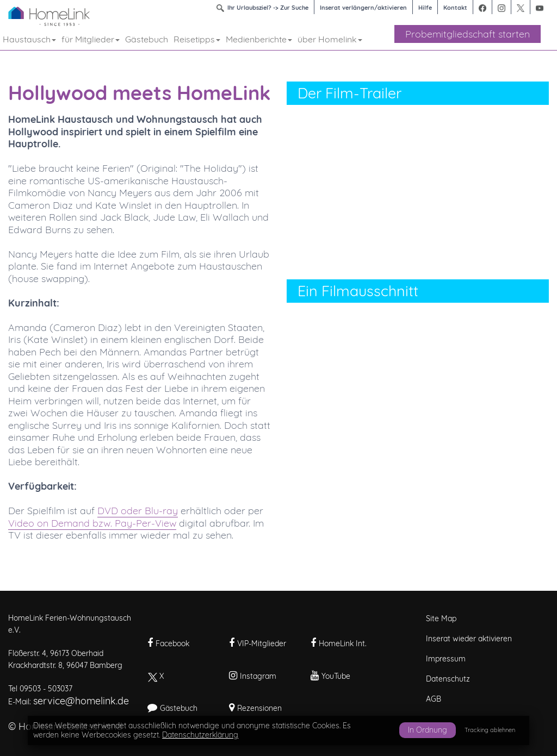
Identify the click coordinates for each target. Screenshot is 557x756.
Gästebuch (147, 39)
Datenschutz (448, 679)
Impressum (446, 659)
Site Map (441, 618)
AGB (434, 699)
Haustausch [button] (29, 39)
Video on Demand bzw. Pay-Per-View (92, 523)
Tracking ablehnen (490, 730)
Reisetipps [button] (197, 39)
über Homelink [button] (330, 39)
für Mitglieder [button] (91, 39)
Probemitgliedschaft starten (468, 34)
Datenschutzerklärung (200, 735)
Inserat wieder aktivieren (469, 639)
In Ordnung (428, 730)
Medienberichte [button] (259, 39)
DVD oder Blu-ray (138, 511)
